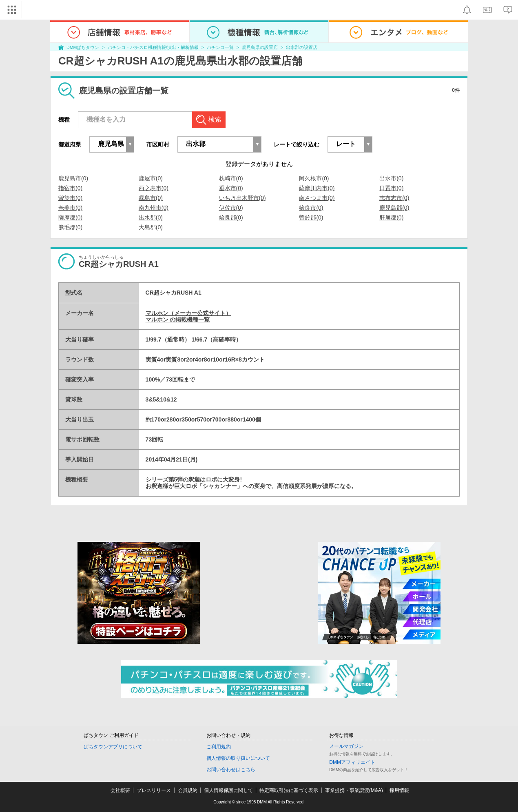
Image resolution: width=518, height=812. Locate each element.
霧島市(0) (151, 198)
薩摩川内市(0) (317, 188)
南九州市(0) (154, 208)
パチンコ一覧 (220, 47)
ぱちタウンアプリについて (113, 747)
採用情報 (399, 790)
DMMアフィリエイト (352, 762)
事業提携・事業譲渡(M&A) (354, 790)
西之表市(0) (154, 188)
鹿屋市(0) (151, 178)
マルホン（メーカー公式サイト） (188, 313)
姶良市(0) (311, 208)
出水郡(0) (151, 217)
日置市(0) (391, 188)
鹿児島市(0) (73, 178)
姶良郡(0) (231, 217)
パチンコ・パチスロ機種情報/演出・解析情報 (153, 47)
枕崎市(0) (231, 178)
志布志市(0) (394, 198)
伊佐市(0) (231, 208)
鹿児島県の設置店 (260, 47)
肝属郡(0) (391, 217)
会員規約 (188, 790)
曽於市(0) (70, 198)
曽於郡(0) (311, 217)
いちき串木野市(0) (242, 198)
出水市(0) (391, 178)
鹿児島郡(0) (394, 208)
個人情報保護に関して (228, 790)
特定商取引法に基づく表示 (289, 790)
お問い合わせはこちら (231, 770)
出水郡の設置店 (302, 47)
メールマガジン (346, 746)
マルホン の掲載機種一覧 (178, 319)
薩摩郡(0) (70, 217)
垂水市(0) (231, 188)
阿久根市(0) (314, 178)
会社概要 (120, 790)
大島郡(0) (151, 227)
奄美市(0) (70, 208)
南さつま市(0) (317, 198)
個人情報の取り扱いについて (238, 758)
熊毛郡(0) (70, 227)
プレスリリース (154, 790)
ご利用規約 (219, 747)
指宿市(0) (70, 188)
